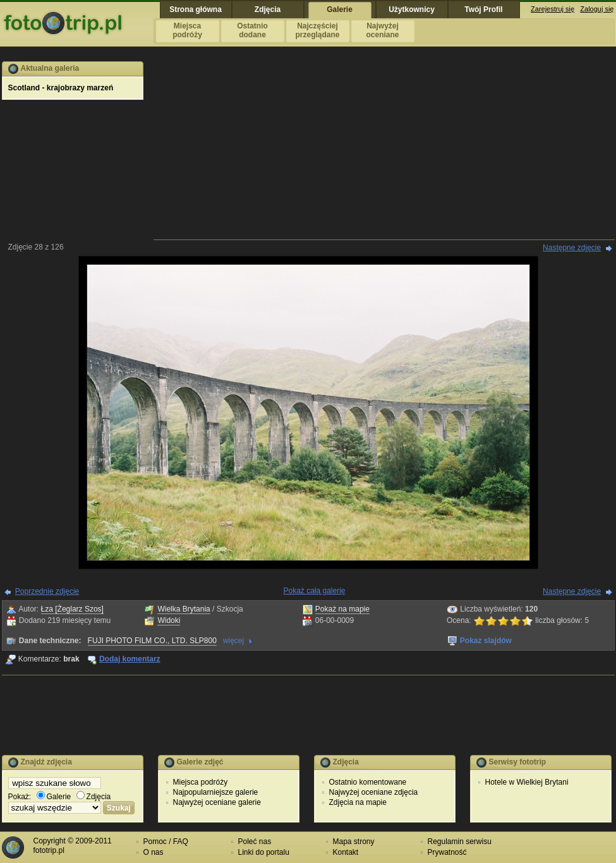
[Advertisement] (384, 150)
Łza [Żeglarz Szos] (72, 609)
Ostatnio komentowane (368, 782)
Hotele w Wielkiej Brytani (527, 782)
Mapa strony (354, 842)
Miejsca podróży (201, 782)
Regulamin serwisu (460, 842)
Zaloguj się (597, 9)
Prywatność (447, 852)
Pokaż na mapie (342, 609)
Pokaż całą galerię (314, 591)
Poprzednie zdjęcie (47, 591)
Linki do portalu (264, 852)
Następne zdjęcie (572, 248)
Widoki (169, 620)
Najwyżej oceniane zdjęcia (374, 792)
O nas (154, 852)
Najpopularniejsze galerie (216, 792)
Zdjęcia (94, 797)
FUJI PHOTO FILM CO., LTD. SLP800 (152, 641)
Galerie (54, 797)
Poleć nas (255, 842)
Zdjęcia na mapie (358, 802)
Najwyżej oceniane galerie (217, 802)
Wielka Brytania (184, 609)
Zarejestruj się (553, 9)
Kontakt (346, 852)
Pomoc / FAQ (166, 842)
